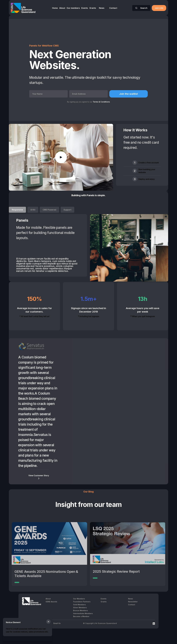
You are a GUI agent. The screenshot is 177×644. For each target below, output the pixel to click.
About (62, 8)
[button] (103, 8)
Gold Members (79, 605)
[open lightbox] (61, 157)
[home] (23, 8)
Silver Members (80, 608)
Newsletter (133, 602)
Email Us (57, 623)
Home (55, 8)
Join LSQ (159, 8)
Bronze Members (81, 610)
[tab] (17, 210)
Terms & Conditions (101, 102)
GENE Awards (51, 602)
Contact (113, 8)
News (102, 8)
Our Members (79, 599)
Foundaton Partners (82, 602)
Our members (73, 8)
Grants (93, 8)
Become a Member (81, 616)
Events (85, 8)
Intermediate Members (83, 613)
